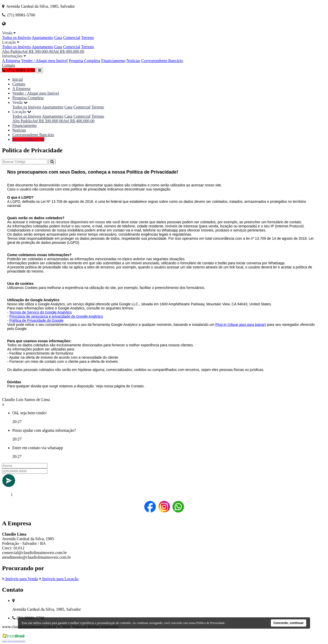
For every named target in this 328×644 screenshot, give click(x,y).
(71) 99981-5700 (19, 70)
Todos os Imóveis (17, 38)
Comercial (72, 38)
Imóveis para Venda (20, 579)
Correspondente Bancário (162, 61)
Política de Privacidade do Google (37, 320)
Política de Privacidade (211, 623)
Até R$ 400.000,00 (69, 51)
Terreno (88, 38)
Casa (58, 38)
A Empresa (11, 61)
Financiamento (113, 61)
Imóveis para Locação (59, 579)
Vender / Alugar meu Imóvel (44, 61)
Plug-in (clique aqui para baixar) (241, 325)
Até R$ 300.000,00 (37, 51)
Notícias (133, 61)
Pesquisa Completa (85, 61)
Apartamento (43, 38)
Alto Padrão (12, 51)
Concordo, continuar (289, 623)
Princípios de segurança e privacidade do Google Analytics (56, 316)
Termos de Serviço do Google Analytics (40, 312)
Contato (9, 65)
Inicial (18, 79)
